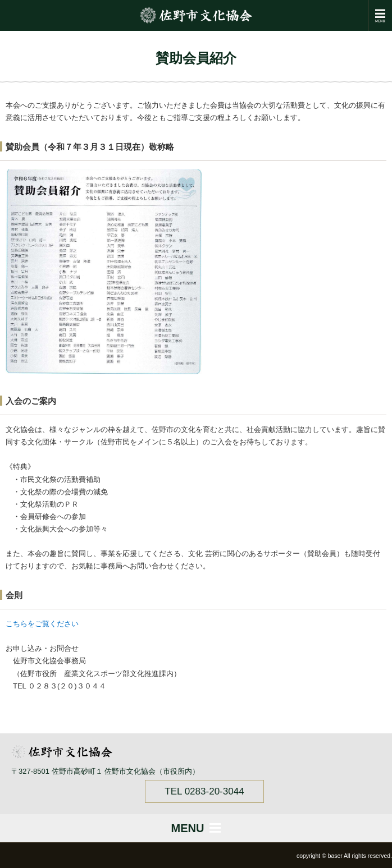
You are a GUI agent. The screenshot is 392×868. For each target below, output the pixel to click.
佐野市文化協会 (196, 15)
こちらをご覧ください (42, 624)
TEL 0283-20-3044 (204, 791)
